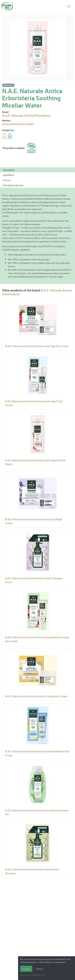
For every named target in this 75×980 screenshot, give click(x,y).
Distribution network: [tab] (13, 185)
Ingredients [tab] (9, 175)
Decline (40, 969)
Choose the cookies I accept (33, 975)
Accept (26, 969)
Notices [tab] (7, 180)
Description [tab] (9, 170)
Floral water (8, 85)
